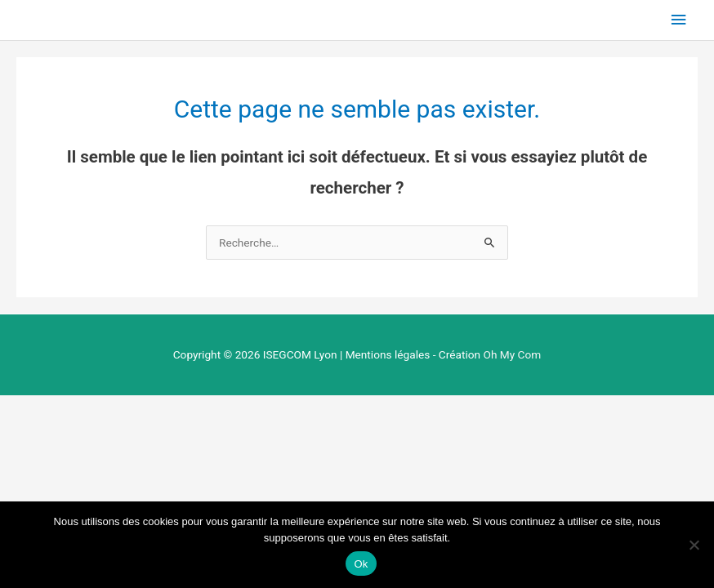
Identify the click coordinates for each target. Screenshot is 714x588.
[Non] (694, 545)
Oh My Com (512, 354)
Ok (361, 564)
